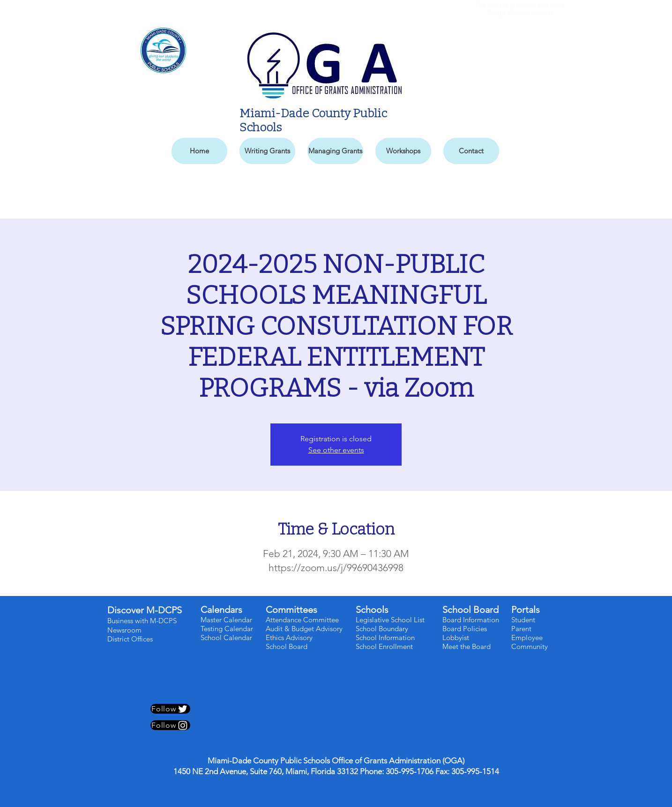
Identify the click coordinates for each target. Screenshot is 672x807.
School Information (385, 637)
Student (523, 620)
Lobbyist (456, 637)
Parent (521, 629)
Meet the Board (467, 646)
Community (530, 646)
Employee (527, 637)
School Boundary (382, 629)
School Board (287, 646)
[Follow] (170, 709)
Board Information (471, 620)
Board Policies (465, 629)
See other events (336, 450)
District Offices (131, 639)
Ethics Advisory (289, 637)
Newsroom (124, 630)
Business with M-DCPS (142, 621)
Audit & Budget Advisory (305, 629)
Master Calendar (226, 620)
